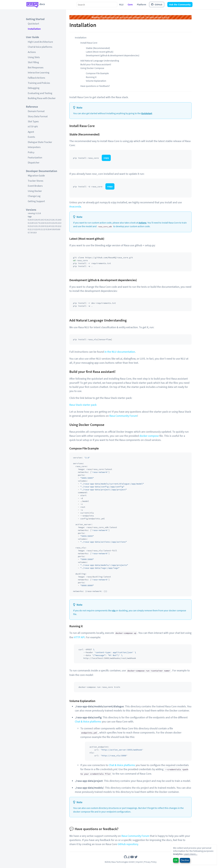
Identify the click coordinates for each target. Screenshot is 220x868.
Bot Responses (36, 67)
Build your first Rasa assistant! (96, 64)
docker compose (149, 436)
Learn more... (191, 854)
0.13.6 (42, 223)
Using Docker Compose (92, 68)
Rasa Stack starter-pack (83, 405)
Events (31, 137)
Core (130, 4)
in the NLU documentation (120, 352)
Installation (34, 29)
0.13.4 (53, 223)
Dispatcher (34, 163)
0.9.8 (54, 229)
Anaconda (75, 206)
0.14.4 (36, 220)
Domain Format (36, 111)
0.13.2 (30, 226)
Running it (91, 77)
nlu (114, 610)
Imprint (139, 862)
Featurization (35, 157)
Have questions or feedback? (95, 86)
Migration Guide (36, 175)
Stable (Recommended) (98, 48)
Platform (141, 4)
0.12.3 (53, 226)
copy (106, 158)
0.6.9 (34, 233)
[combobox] (97, 5)
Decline (185, 860)
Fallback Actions (36, 78)
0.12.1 (30, 229)
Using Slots (34, 57)
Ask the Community (180, 5)
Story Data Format (38, 116)
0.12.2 (59, 226)
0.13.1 (36, 226)
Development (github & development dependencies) (113, 55)
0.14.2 (47, 220)
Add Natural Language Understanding (100, 61)
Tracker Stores (36, 181)
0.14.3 (42, 220)
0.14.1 (53, 220)
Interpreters (34, 147)
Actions (32, 52)
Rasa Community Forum (123, 416)
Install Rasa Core (89, 43)
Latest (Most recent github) (100, 52)
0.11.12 (42, 229)
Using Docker (35, 191)
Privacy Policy (150, 862)
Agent (31, 132)
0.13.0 (42, 226)
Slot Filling (33, 62)
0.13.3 (59, 223)
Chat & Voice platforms (40, 47)
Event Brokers (35, 186)
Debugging (34, 88)
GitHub (157, 5)
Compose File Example (97, 73)
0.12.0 (36, 229)
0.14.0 (59, 220)
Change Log (34, 196)
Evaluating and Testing (40, 93)
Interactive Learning (39, 72)
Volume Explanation (96, 81)
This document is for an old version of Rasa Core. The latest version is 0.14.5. (131, 17)
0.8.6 (58, 229)
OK (176, 860)
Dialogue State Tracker (40, 142)
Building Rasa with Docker (42, 98)
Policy (31, 152)
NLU (121, 4)
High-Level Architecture (40, 42)
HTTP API (33, 127)
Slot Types (33, 121)
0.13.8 (30, 223)
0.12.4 (47, 226)
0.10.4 (48, 229)
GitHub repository (128, 844)
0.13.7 (36, 223)
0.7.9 (30, 233)
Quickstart (33, 24)
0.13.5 (47, 223)
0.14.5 (30, 220)
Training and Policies (39, 83)
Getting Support (36, 201)
